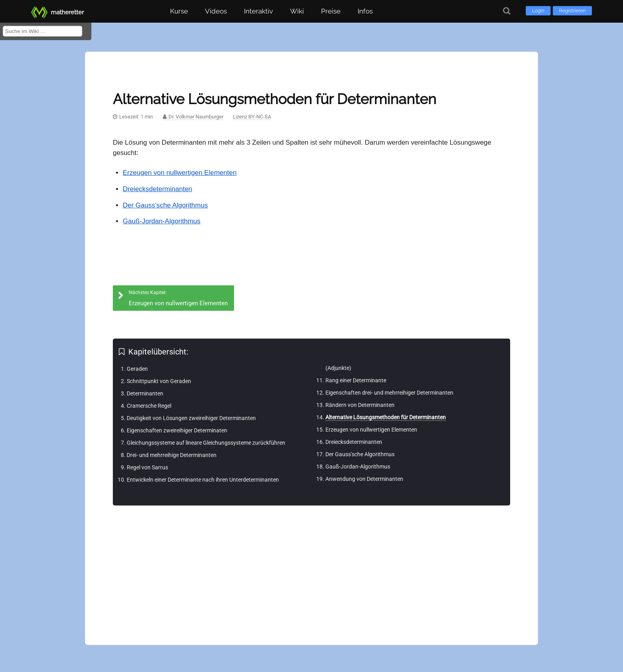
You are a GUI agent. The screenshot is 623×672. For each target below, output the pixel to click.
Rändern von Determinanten (360, 405)
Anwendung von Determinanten (364, 479)
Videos (216, 11)
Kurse (179, 11)
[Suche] (507, 11)
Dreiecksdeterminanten (158, 189)
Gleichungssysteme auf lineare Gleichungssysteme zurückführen (206, 443)
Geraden (137, 369)
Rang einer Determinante (356, 380)
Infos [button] (365, 11)
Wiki (297, 11)
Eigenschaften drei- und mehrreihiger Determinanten (389, 393)
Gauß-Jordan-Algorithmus (162, 221)
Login (538, 11)
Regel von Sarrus (147, 467)
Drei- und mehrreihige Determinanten (172, 455)
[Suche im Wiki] (43, 31)
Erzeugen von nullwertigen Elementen (180, 173)
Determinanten (145, 393)
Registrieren (572, 11)
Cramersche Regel (149, 406)
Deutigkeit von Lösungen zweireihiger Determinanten (191, 418)
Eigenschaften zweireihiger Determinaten (177, 430)
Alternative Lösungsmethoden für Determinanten (386, 417)
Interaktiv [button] (258, 11)
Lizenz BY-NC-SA (252, 117)
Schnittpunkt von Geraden (159, 381)
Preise (331, 11)
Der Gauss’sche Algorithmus (165, 205)
